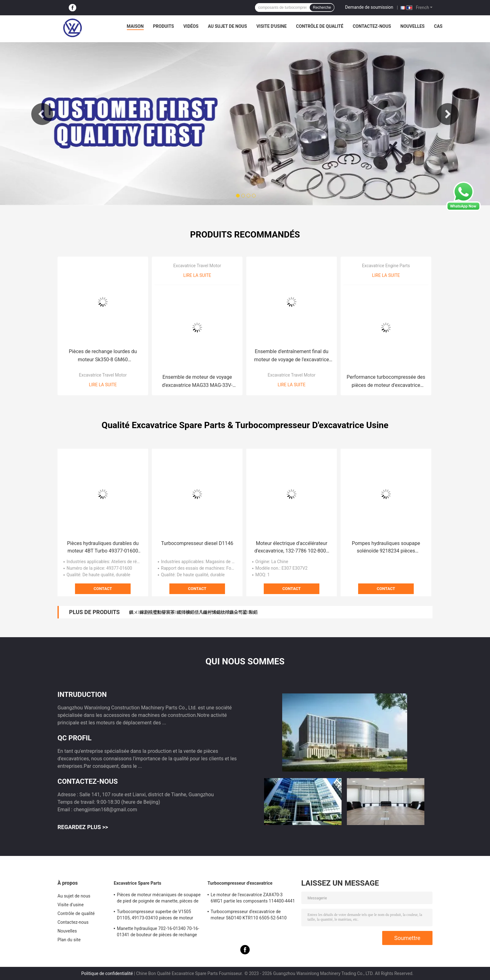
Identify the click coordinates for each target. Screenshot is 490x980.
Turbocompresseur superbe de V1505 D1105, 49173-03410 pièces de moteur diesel (155, 916)
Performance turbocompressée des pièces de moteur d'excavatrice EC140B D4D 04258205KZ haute (386, 382)
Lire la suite (103, 385)
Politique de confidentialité (107, 973)
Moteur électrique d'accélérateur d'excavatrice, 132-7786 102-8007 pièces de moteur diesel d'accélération (292, 547)
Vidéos (191, 26)
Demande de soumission (369, 7)
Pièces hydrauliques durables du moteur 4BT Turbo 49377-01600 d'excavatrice (103, 547)
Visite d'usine (271, 26)
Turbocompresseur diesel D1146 (197, 543)
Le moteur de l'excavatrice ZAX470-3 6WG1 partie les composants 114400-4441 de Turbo (253, 899)
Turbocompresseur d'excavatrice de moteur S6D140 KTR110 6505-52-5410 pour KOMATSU (249, 916)
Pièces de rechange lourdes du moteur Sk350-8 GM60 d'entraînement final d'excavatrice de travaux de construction (103, 356)
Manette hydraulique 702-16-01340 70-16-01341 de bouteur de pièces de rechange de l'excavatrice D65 (158, 932)
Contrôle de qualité (320, 26)
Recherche (322, 7)
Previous (42, 114)
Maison (135, 26)
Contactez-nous (372, 26)
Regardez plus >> (83, 827)
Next (448, 114)
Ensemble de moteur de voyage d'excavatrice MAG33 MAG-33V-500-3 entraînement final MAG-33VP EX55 (197, 382)
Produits (164, 26)
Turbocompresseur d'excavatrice (240, 883)
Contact (103, 589)
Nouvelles (412, 26)
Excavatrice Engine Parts (386, 266)
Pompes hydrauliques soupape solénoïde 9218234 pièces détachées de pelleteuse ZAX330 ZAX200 (386, 547)
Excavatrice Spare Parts (137, 883)
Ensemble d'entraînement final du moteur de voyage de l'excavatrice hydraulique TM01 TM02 (291, 356)
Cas (438, 26)
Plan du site (69, 940)
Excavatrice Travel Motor (103, 375)
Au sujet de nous (227, 26)
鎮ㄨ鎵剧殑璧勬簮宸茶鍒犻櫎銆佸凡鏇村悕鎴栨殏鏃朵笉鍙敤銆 (193, 612)
